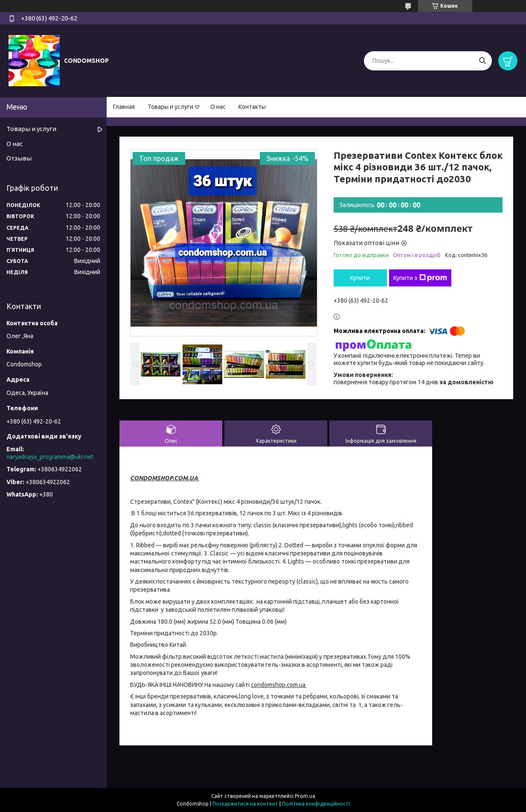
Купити (360, 278)
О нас (218, 107)
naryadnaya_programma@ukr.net (50, 457)
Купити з (420, 278)
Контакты (252, 107)
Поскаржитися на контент (245, 804)
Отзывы (19, 158)
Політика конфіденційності (316, 804)
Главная (124, 107)
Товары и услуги (170, 107)
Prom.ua (305, 796)
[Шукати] (482, 61)
